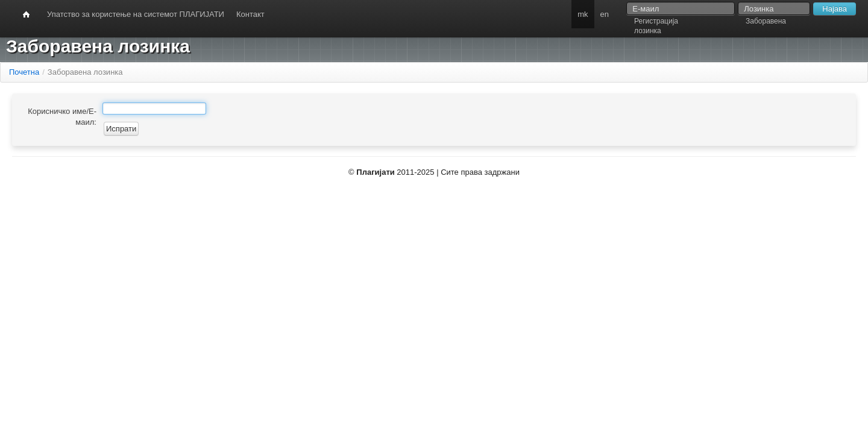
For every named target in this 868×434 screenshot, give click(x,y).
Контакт (250, 14)
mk (583, 14)
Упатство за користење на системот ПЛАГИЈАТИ (136, 14)
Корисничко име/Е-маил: (62, 117)
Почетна (24, 72)
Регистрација (656, 21)
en (605, 14)
